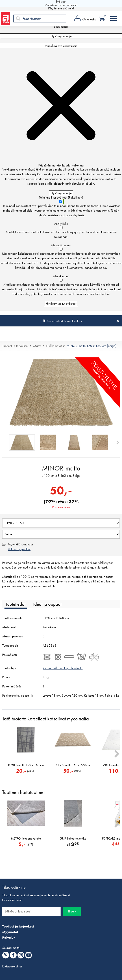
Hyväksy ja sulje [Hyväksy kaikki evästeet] (61, 36)
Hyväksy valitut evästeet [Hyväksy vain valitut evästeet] (61, 304)
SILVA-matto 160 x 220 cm (73, 765)
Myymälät (10, 932)
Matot (37, 346)
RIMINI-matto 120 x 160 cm (26, 765)
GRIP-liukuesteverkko (73, 839)
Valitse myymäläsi (19, 549)
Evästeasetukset (12, 966)
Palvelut (8, 938)
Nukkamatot (54, 346)
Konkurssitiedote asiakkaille (63, 321)
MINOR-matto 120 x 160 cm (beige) (91, 346)
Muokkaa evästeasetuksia (61, 46)
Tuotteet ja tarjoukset (15, 346)
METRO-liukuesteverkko (26, 839)
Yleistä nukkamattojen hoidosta (63, 668)
